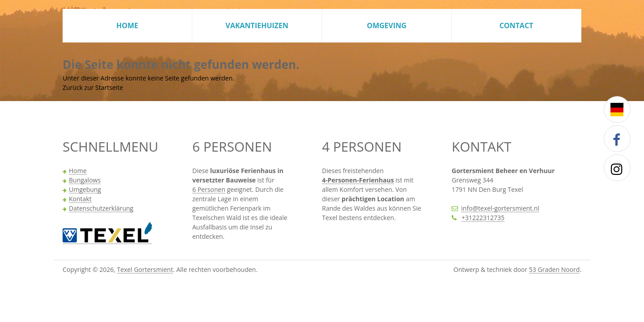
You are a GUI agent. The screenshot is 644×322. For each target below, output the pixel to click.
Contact (517, 25)
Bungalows (85, 181)
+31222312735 (483, 218)
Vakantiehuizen (257, 25)
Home (127, 25)
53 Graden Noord (555, 270)
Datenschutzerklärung (101, 209)
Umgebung (85, 190)
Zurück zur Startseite (93, 87)
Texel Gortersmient (145, 270)
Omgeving (387, 25)
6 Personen (209, 190)
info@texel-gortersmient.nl (500, 209)
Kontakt (80, 199)
